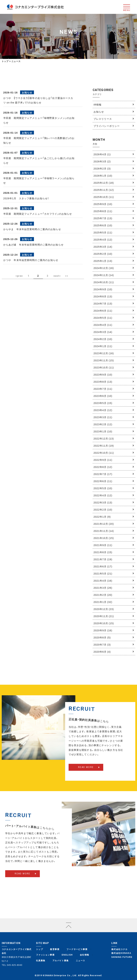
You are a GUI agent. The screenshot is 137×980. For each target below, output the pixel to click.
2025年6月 (103, 225)
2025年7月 (103, 218)
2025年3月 (103, 247)
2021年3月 (103, 588)
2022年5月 (103, 488)
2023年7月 (103, 389)
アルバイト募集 (61, 960)
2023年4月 (103, 410)
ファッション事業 (45, 955)
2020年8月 (102, 637)
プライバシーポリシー (107, 126)
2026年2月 (102, 168)
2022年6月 (103, 481)
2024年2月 (103, 339)
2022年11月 (104, 446)
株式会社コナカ (120, 949)
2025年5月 (103, 232)
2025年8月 (103, 211)
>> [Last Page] (67, 276)
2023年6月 (103, 396)
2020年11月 (104, 616)
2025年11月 (104, 190)
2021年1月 (103, 602)
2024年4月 (103, 325)
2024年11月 (104, 275)
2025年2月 (103, 254)
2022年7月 (103, 474)
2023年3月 (103, 417)
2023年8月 (103, 382)
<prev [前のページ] (19, 276)
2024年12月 (104, 268)
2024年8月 (103, 296)
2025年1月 (103, 261)
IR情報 (98, 104)
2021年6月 (103, 566)
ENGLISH (67, 955)
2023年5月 (103, 403)
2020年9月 (103, 630)
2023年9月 (103, 374)
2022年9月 (103, 460)
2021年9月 (103, 545)
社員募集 (41, 960)
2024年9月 (103, 289)
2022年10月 (104, 453)
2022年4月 (103, 495)
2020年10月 (104, 623)
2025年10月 (104, 197)
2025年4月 (103, 239)
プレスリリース (103, 119)
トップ (5, 61)
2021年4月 (103, 581)
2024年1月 (103, 346)
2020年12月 (104, 609)
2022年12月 (104, 438)
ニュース (81, 960)
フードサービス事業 (77, 949)
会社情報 (85, 955)
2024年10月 (104, 282)
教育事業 (55, 949)
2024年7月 (103, 303)
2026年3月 (102, 161)
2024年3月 (103, 332)
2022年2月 (103, 509)
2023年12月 (104, 353)
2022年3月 (103, 502)
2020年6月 (102, 652)
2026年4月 (102, 154)
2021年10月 (104, 538)
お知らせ (99, 112)
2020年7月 (102, 644)
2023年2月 (103, 424)
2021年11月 (104, 531)
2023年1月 (103, 431)
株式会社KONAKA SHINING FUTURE (122, 955)
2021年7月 (103, 559)
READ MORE (86, 772)
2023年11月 (104, 360)
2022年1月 (102, 517)
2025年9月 (103, 204)
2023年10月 (104, 367)
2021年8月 (103, 552)
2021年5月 (103, 573)
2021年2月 (103, 595)
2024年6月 (103, 311)
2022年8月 (103, 467)
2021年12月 (104, 524)
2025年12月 (104, 183)
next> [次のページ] (57, 276)
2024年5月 (103, 318)
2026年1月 (103, 176)
